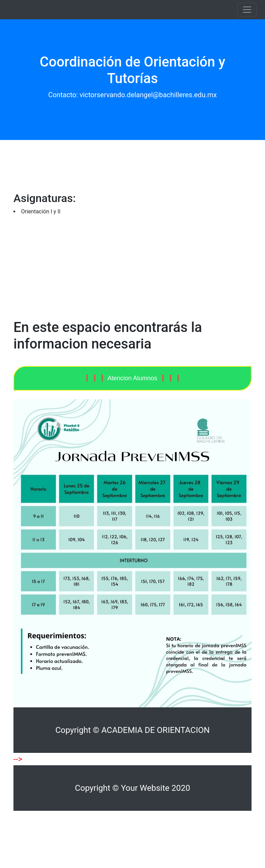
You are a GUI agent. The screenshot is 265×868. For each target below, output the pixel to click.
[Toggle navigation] (247, 10)
